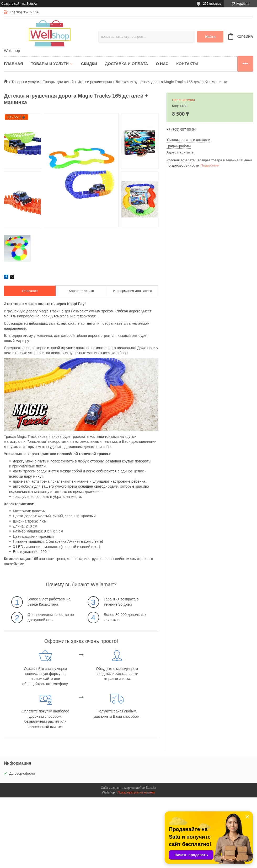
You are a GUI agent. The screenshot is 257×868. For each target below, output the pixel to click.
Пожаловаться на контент (136, 792)
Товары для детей (58, 82)
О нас (162, 64)
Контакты (187, 64)
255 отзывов (212, 4)
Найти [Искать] (210, 37)
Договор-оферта (22, 773)
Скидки (89, 64)
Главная (14, 64)
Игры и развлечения (95, 82)
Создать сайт (11, 4)
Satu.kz (151, 788)
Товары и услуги (50, 64)
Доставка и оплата (126, 64)
